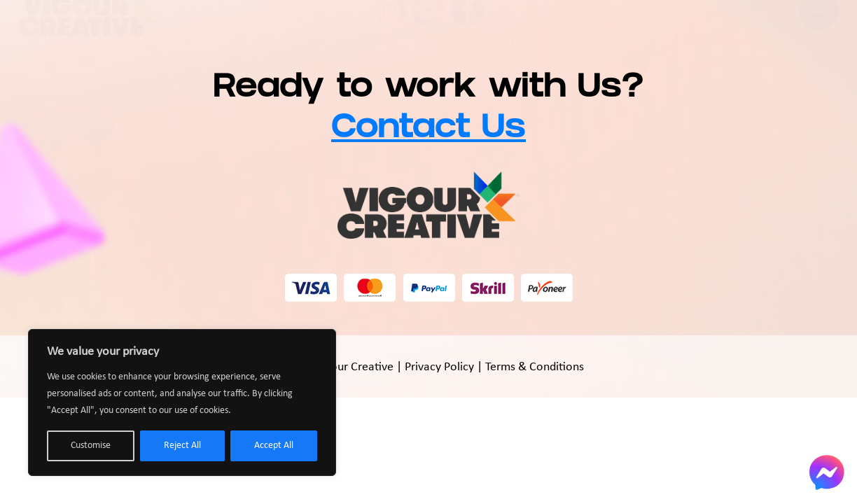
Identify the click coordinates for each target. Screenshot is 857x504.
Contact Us (428, 131)
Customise (91, 446)
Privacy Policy (439, 367)
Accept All (274, 446)
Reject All (182, 446)
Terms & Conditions (535, 367)
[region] (182, 402)
